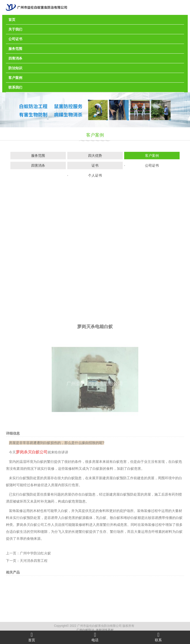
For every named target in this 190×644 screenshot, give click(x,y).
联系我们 (15, 87)
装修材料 (72, 542)
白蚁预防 (127, 568)
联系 (158, 637)
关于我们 (15, 29)
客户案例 (15, 78)
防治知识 (15, 68)
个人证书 (95, 176)
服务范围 (15, 49)
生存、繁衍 (108, 605)
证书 (95, 166)
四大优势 (95, 156)
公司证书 (15, 39)
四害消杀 (15, 58)
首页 (12, 20)
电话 (95, 637)
